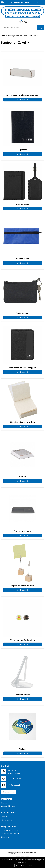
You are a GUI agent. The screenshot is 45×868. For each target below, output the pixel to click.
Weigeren (29, 865)
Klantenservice (7, 820)
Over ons (4, 803)
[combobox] (19, 28)
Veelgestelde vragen (8, 806)
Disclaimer (5, 837)
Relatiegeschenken (15, 36)
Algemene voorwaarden (10, 830)
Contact (4, 817)
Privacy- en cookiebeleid (10, 834)
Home (3, 36)
